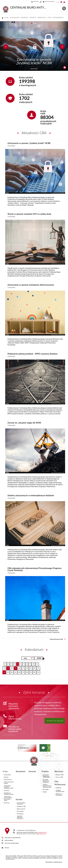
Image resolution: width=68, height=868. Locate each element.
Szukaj (43, 658)
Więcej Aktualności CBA (56, 639)
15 (15, 668)
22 (4, 672)
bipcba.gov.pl (43, 834)
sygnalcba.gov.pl (42, 832)
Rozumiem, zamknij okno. (54, 862)
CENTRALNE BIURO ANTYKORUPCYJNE (25, 7)
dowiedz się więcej (54, 721)
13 (7, 668)
